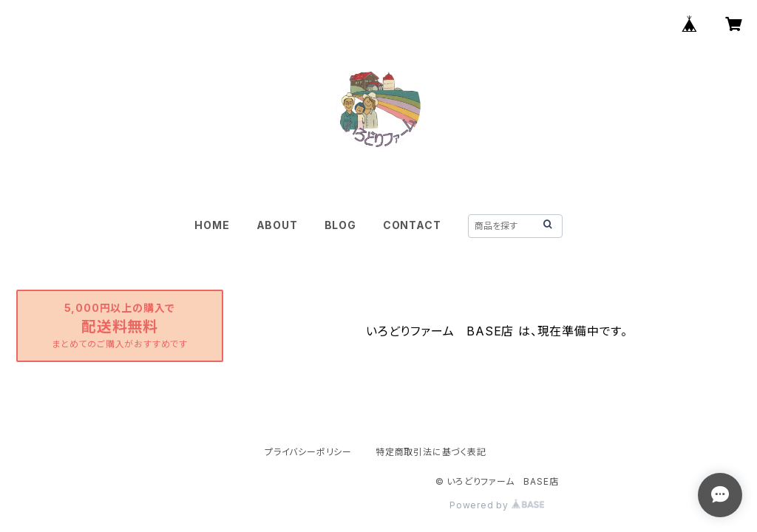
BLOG (340, 225)
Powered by (497, 505)
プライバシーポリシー (308, 452)
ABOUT (277, 225)
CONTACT (412, 225)
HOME (212, 225)
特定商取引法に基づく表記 (431, 452)
